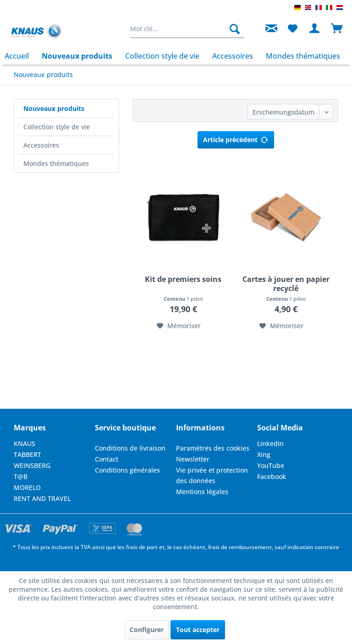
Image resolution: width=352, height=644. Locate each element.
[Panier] (337, 29)
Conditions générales (127, 470)
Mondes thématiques (56, 163)
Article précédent (236, 138)
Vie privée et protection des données (212, 476)
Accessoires (41, 145)
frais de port (142, 547)
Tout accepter (198, 630)
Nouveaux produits (54, 108)
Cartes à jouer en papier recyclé (286, 284)
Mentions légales (202, 492)
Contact (107, 459)
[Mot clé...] (187, 29)
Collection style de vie (57, 127)
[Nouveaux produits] (77, 56)
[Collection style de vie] (162, 56)
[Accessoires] (233, 56)
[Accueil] (20, 56)
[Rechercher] (235, 29)
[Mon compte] (315, 29)
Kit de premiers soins (183, 279)
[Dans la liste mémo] (179, 326)
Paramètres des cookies (213, 448)
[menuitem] (187, 29)
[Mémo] (292, 29)
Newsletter (193, 459)
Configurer (147, 630)
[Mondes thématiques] (303, 56)
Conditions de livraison (130, 448)
